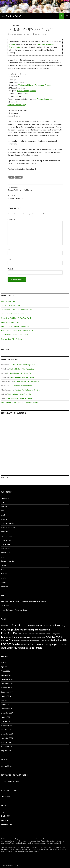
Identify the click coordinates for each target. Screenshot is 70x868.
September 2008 (7, 746)
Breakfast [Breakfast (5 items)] (18, 625)
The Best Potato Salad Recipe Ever (22, 365)
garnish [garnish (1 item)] (38, 634)
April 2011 (5, 667)
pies (3, 557)
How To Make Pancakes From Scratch (15, 335)
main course (6, 548)
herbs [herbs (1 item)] (58, 634)
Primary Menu (67, 16)
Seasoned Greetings (35, 197)
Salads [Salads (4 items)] (15, 644)
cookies (4, 519)
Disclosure (5, 606)
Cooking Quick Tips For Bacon (12, 339)
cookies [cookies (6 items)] (55, 625)
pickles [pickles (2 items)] (16, 640)
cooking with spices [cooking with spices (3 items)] (29, 630)
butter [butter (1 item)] (26, 626)
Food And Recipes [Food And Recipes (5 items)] (12, 633)
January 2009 (6, 730)
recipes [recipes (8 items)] (6, 644)
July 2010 (5, 700)
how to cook (6, 544)
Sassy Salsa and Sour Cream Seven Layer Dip (17, 331)
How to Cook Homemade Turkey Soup (15, 326)
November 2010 (7, 683)
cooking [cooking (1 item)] (63, 626)
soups (3, 582)
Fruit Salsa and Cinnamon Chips (12, 314)
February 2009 (6, 725)
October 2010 (6, 688)
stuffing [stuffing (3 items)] (5, 648)
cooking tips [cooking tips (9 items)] (10, 629)
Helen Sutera (6, 402)
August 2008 (6, 751)
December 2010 (7, 679)
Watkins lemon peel (45, 99)
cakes (10, 25)
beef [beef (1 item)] (10, 626)
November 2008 (7, 738)
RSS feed (12, 44)
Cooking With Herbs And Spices (35, 188)
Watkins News (6, 766)
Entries (5, 816)
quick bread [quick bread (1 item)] (47, 641)
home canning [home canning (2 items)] (27, 637)
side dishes (5, 574)
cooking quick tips (8, 523)
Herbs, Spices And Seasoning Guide (14, 610)
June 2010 (5, 704)
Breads (4, 502)
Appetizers (5, 498)
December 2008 (7, 734)
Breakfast (5, 506)
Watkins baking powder (26, 91)
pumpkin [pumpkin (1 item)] (41, 641)
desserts (4, 532)
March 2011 (5, 671)
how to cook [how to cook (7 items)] (54, 637)
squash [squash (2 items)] (63, 644)
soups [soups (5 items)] (49, 644)
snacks (4, 578)
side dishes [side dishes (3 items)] (35, 644)
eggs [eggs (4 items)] (49, 630)
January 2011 (6, 675)
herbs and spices (7, 536)
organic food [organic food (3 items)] (7, 640)
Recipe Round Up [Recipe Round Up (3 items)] (59, 640)
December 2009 (7, 713)
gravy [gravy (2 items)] (54, 634)
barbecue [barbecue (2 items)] (5, 626)
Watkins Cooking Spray (17, 105)
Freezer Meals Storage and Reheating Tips (17, 310)
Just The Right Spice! (11, 16)
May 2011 (5, 662)
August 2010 (6, 696)
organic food (6, 553)
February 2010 (6, 709)
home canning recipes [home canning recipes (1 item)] (39, 638)
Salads (3, 569)
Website (11, 269)
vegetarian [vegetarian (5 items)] (35, 648)
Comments (7, 820)
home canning (6, 540)
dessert (19, 177)
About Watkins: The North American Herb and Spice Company (24, 602)
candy (3, 515)
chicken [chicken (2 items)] (35, 626)
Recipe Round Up (7, 561)
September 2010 (7, 692)
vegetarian (5, 586)
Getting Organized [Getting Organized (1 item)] (46, 634)
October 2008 (6, 742)
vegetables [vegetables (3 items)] (23, 648)
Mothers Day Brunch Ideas (11, 305)
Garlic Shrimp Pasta (8, 301)
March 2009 (5, 721)
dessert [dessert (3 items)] (42, 630)
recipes (16, 25)
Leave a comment (41, 34)
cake (11, 177)
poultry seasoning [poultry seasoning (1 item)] (33, 641)
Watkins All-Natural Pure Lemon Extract (34, 85)
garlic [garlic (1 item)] (33, 634)
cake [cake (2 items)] (30, 626)
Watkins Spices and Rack (23, 386)
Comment (11, 219)
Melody (29, 34)
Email (10, 259)
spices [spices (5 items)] (57, 644)
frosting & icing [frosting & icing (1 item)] (27, 634)
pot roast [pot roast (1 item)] (25, 641)
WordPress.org (7, 824)
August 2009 (6, 717)
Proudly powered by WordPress (11, 865)
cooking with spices (8, 527)
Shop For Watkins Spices (10, 781)
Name (11, 249)
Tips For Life (6, 796)
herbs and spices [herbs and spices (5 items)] (11, 637)
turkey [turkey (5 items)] (13, 648)
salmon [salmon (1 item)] (21, 645)
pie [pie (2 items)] (21, 640)
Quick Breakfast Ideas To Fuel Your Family (16, 318)
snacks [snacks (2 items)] (43, 644)
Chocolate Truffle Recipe (10, 322)
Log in (3, 812)
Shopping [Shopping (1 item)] (26, 645)
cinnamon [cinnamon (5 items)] (44, 625)
